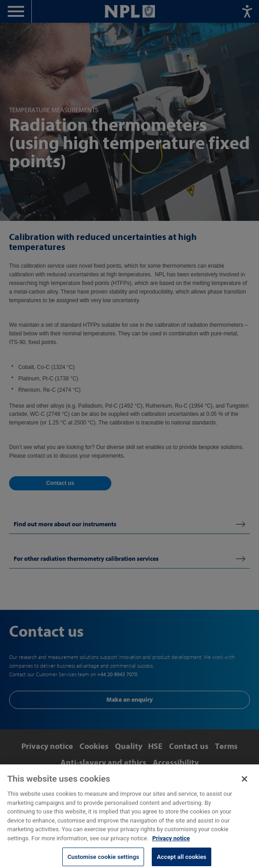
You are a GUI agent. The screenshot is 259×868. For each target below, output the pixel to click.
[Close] (244, 783)
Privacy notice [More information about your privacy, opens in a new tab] (171, 842)
